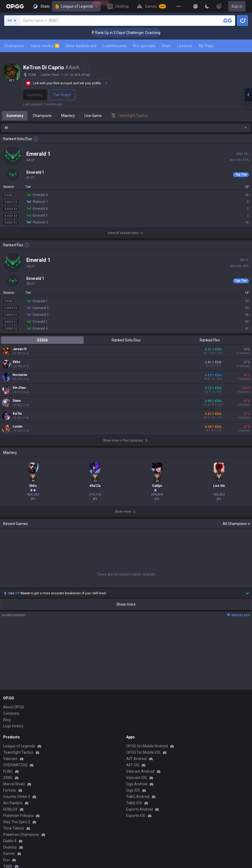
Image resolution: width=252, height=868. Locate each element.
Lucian (18, 426)
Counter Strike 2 (17, 797)
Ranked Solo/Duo (126, 340)
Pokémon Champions (21, 835)
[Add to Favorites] (85, 67)
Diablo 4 (10, 841)
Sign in (237, 6)
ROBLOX (10, 809)
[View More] (179, 6)
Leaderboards (115, 46)
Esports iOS (136, 816)
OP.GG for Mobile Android (147, 746)
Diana (17, 401)
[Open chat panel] (248, 95)
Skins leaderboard (81, 46)
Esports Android (139, 809)
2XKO (8, 778)
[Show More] (196, 6)
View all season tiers (126, 233)
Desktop (10, 847)
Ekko (16, 362)
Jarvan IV (20, 349)
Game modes (45, 46)
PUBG (8, 771)
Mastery (68, 116)
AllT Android (136, 759)
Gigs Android (137, 784)
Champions (14, 46)
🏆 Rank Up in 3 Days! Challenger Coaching (134, 33)
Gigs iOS (133, 790)
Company (11, 713)
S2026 (42, 340)
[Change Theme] (207, 6)
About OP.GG (14, 707)
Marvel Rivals (14, 784)
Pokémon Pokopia (18, 816)
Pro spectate (144, 46)
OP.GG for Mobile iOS (143, 752)
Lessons (185, 46)
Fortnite (10, 790)
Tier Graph (62, 95)
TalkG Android (138, 797)
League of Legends (76, 6)
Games (9, 854)
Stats (166, 46)
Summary (15, 116)
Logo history (13, 726)
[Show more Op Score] (247, 593)
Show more (126, 604)
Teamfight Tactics (18, 752)
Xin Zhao (19, 388)
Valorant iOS (137, 778)
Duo (6, 860)
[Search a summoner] (227, 21)
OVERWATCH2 (15, 765)
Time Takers (14, 828)
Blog (7, 720)
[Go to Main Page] (15, 6)
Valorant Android (140, 771)
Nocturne (20, 375)
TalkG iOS (134, 803)
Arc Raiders (13, 803)
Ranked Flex (210, 340)
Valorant (10, 759)
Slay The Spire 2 (17, 822)
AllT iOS (133, 765)
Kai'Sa (17, 414)
